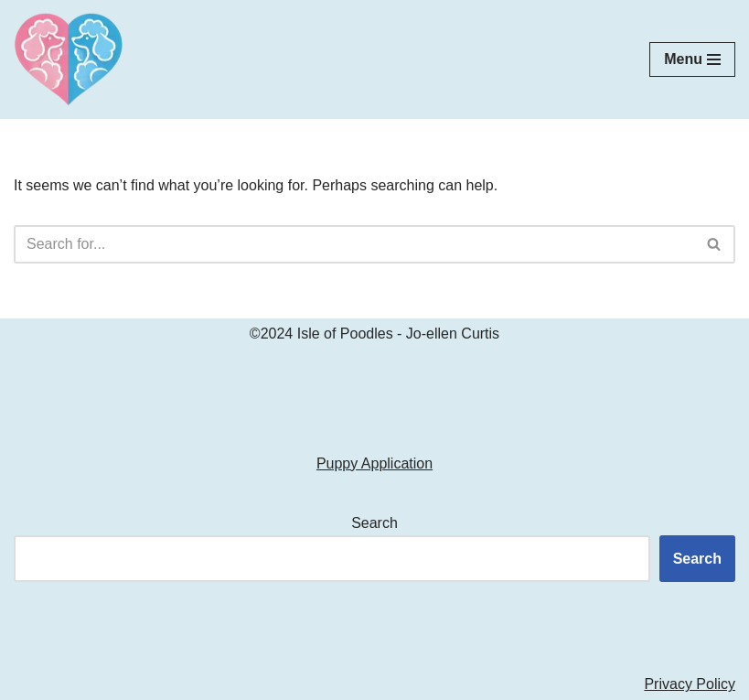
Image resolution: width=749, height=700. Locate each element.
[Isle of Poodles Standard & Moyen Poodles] (69, 59)
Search (374, 523)
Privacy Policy (690, 684)
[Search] (354, 244)
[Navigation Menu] (692, 59)
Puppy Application (374, 463)
